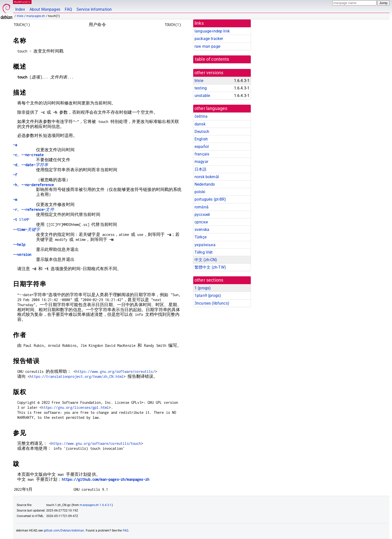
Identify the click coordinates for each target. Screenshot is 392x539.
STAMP (21, 220)
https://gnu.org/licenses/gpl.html (75, 407)
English (201, 139)
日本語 (200, 169)
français (202, 154)
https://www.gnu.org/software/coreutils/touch (96, 443)
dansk (200, 124)
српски (201, 222)
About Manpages (45, 9)
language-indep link (212, 31)
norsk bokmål (207, 177)
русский (202, 215)
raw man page (207, 46)
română (201, 207)
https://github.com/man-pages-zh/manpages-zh (105, 479)
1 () (203, 288)
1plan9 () (208, 295)
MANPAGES (22, 2)
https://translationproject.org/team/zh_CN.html (77, 376)
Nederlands (205, 184)
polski (200, 192)
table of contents (212, 59)
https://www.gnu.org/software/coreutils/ (115, 371)
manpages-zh (36, 16)
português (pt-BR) (210, 199)
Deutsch (202, 132)
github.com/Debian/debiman (64, 531)
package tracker (209, 39)
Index (20, 9)
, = (31, 165)
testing (201, 88)
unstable (202, 96)
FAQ (68, 9)
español (202, 147)
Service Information (94, 9)
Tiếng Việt (204, 252)
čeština (201, 116)
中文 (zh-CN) (206, 260)
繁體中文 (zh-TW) (210, 267)
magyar (201, 162)
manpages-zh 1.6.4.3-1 (96, 505)
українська (205, 245)
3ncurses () (212, 303)
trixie (20, 16)
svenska (202, 230)
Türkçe (200, 237)
